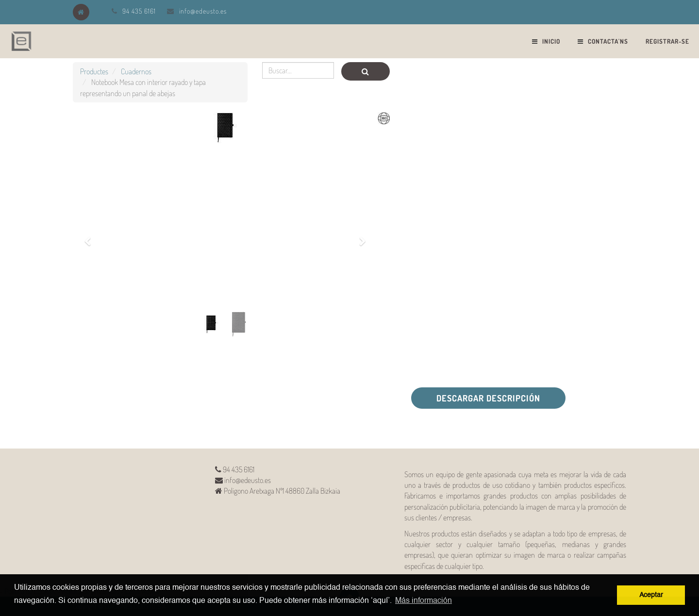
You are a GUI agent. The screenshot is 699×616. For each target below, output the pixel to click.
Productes (94, 71)
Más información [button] (424, 601)
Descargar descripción (488, 398)
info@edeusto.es (203, 11)
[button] (91, 236)
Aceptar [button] (651, 595)
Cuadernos (136, 71)
